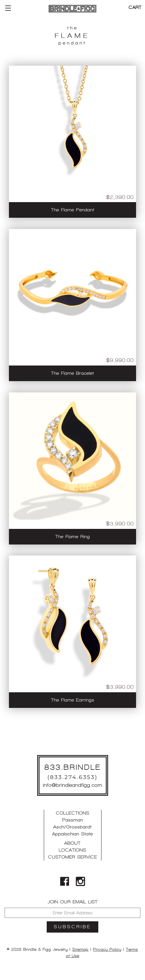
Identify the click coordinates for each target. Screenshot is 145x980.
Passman (73, 820)
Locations (72, 850)
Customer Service (73, 857)
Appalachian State (72, 834)
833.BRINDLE (73, 767)
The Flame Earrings (73, 700)
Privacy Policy (107, 949)
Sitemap (80, 949)
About (72, 843)
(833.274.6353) (72, 777)
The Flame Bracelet (72, 373)
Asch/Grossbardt (72, 827)
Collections (73, 813)
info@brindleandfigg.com (73, 785)
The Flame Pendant (73, 210)
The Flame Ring (73, 537)
